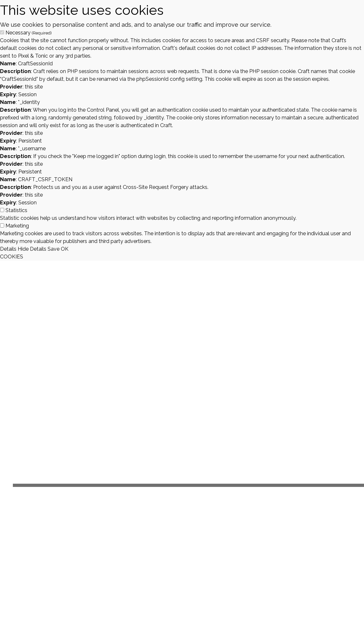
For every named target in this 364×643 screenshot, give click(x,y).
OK (65, 249)
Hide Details (32, 249)
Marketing (17, 226)
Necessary (29, 33)
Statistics (16, 210)
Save (54, 249)
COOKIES (12, 257)
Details (8, 249)
